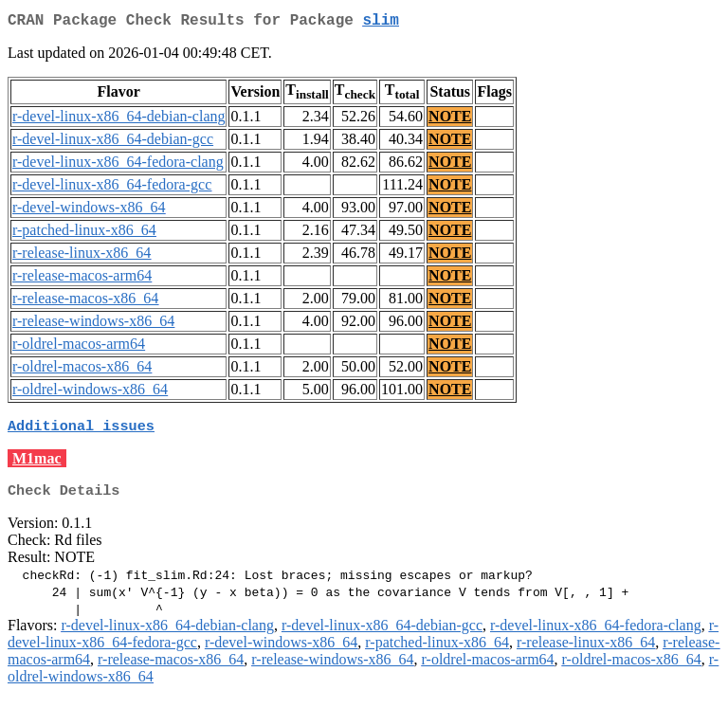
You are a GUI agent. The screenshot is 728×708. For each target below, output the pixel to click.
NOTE (450, 120)
